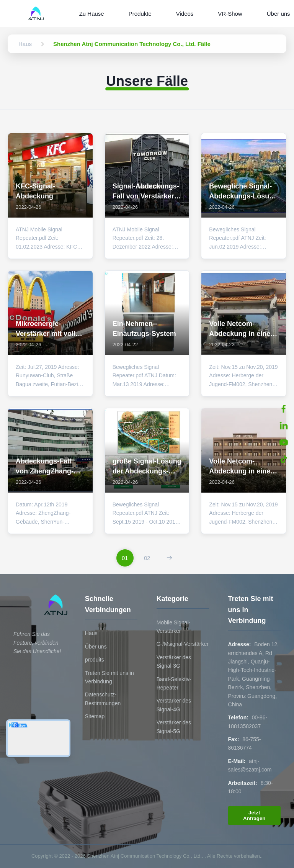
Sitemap (95, 716)
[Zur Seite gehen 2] (147, 558)
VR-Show (230, 14)
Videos (185, 14)
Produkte (140, 14)
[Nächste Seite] (169, 558)
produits (95, 660)
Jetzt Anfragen (254, 816)
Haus (91, 633)
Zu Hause (92, 14)
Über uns (96, 647)
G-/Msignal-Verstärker (183, 644)
